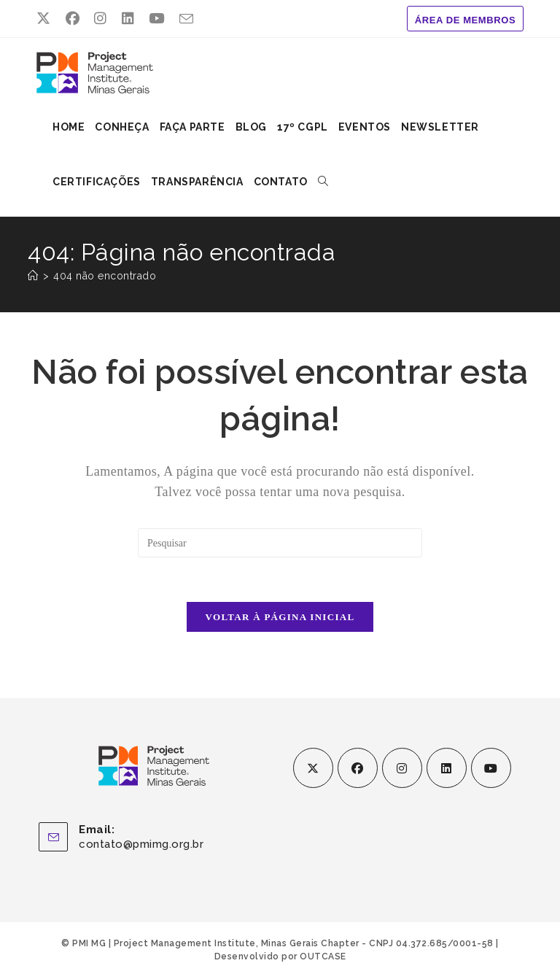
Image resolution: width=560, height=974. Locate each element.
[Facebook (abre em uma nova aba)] (73, 19)
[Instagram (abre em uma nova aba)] (101, 19)
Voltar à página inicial (280, 617)
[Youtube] (491, 768)
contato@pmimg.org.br (141, 844)
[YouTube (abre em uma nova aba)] (157, 19)
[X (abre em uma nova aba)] (47, 19)
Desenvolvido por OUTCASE (280, 956)
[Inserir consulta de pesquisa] (280, 543)
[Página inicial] (33, 276)
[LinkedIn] (447, 768)
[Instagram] (402, 768)
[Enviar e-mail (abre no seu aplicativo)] (187, 20)
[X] (313, 768)
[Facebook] (358, 768)
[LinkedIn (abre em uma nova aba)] (128, 19)
